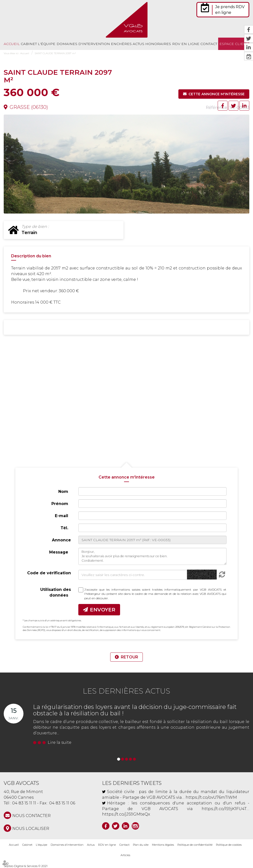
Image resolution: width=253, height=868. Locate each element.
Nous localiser (31, 829)
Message (59, 552)
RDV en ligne (186, 44)
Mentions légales (163, 845)
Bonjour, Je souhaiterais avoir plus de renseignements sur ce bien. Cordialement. (152, 556)
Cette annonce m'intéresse (217, 94)
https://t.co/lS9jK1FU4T (224, 809)
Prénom (60, 504)
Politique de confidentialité (195, 845)
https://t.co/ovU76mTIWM (211, 797)
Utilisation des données (56, 592)
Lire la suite (60, 742)
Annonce (61, 540)
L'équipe (47, 44)
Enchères (121, 44)
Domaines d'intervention (83, 44)
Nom (63, 492)
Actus (138, 44)
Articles (125, 855)
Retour (129, 657)
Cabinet (29, 44)
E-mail (62, 516)
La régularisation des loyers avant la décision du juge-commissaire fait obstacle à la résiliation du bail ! (135, 710)
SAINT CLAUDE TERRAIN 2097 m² (55, 53)
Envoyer (103, 610)
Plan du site (141, 845)
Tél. (64, 528)
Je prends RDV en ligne (230, 10)
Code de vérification (49, 573)
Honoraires (158, 44)
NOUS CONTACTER (32, 816)
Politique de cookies (229, 845)
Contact (209, 44)
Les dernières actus (126, 691)
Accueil (12, 44)
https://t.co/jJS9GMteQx (126, 814)
